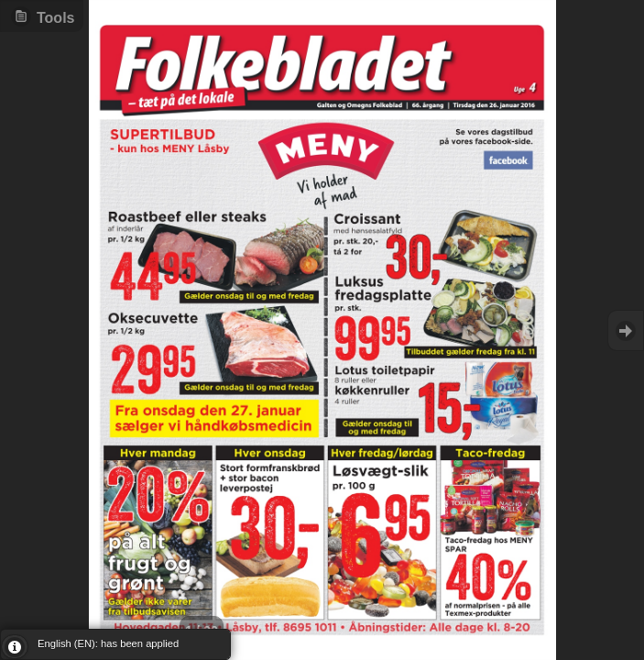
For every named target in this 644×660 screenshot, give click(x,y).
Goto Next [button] (626, 330)
